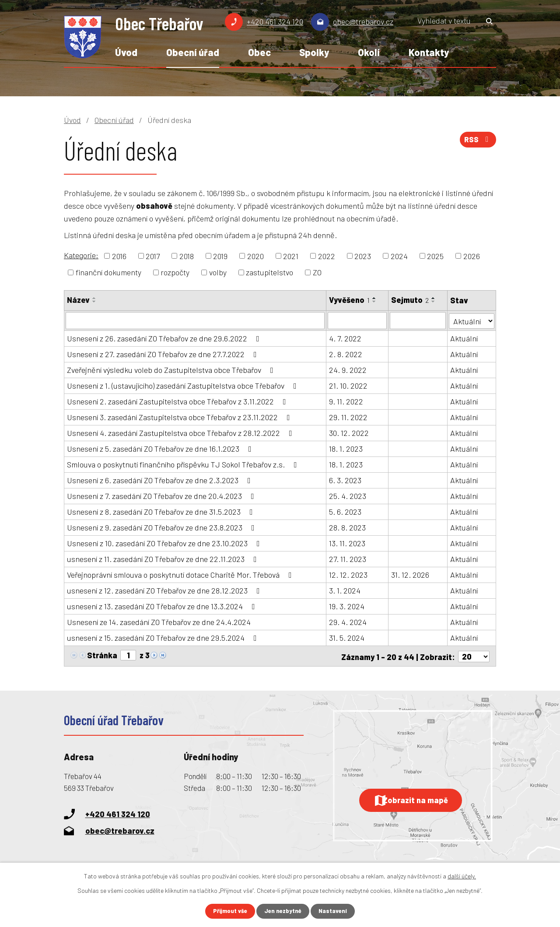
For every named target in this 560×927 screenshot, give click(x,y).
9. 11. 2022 (346, 401)
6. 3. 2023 (345, 480)
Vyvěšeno (349, 300)
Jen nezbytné (284, 911)
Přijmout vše (228, 911)
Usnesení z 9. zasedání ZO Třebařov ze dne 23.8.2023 (163, 527)
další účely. (462, 876)
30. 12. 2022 (349, 432)
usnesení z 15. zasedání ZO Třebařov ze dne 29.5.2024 (164, 637)
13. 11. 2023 (347, 543)
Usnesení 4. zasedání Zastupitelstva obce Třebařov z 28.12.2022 (181, 432)
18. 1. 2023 (346, 448)
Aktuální (464, 338)
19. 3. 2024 (347, 606)
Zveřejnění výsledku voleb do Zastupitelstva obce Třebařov (172, 369)
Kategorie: (81, 255)
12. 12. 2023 (348, 574)
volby (218, 272)
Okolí (369, 52)
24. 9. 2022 (348, 369)
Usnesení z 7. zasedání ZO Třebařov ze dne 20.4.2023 (162, 495)
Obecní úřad (193, 52)
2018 (187, 256)
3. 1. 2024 (345, 590)
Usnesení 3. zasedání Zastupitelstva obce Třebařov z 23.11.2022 (180, 417)
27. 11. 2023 (348, 558)
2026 (472, 256)
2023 (363, 256)
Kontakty (429, 52)
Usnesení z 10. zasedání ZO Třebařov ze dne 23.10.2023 (165, 543)
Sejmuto (410, 300)
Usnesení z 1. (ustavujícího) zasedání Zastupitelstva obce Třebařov (184, 385)
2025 (435, 256)
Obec (259, 52)
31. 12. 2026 (410, 574)
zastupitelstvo (269, 272)
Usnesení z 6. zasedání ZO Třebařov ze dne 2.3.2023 (161, 480)
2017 (153, 256)
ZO (317, 272)
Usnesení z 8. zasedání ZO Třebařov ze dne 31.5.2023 (162, 511)
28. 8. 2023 (347, 527)
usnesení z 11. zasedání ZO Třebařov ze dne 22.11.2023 (164, 558)
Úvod (126, 52)
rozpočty (175, 272)
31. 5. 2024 (347, 637)
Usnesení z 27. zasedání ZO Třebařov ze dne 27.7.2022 (164, 354)
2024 (399, 256)
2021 (291, 256)
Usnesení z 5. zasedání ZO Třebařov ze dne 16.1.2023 (161, 448)
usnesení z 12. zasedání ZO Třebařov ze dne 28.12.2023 (165, 590)
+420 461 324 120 (275, 21)
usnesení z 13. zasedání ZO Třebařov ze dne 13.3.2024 (163, 606)
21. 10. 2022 (348, 385)
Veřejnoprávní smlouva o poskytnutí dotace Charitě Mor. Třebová (181, 574)
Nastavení (336, 911)
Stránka (102, 655)
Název (78, 300)
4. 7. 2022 (345, 338)
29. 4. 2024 (348, 622)
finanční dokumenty (108, 272)
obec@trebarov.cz (363, 21)
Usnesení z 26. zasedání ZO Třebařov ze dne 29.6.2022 (165, 338)
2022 (327, 256)
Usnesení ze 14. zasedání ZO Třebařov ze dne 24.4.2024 (159, 622)
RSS (477, 142)
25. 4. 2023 (348, 495)
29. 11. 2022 (348, 417)
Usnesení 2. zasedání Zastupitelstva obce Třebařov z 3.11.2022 (178, 401)
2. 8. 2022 (346, 354)
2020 (255, 256)
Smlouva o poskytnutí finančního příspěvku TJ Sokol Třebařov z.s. (184, 464)
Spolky (314, 52)
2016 (119, 256)
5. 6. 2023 (345, 511)
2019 (220, 256)
